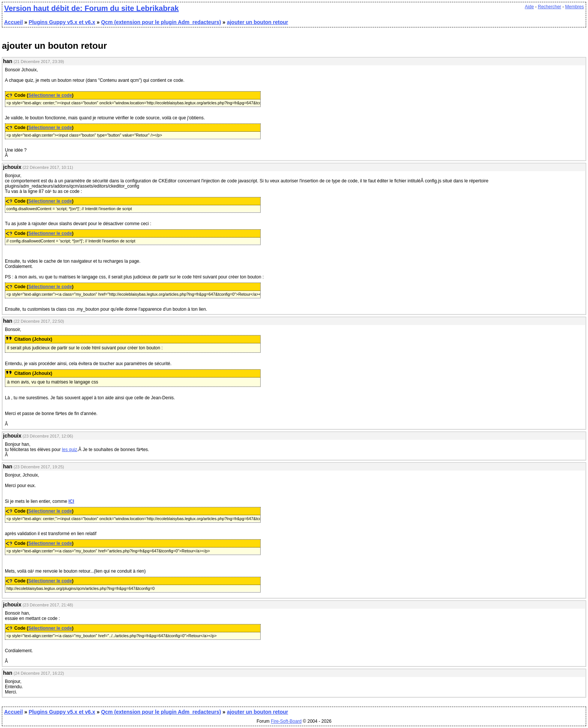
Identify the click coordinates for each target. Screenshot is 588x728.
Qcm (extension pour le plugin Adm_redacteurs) (161, 22)
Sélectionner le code (50, 95)
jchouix (12, 167)
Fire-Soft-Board (286, 721)
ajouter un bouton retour (257, 22)
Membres (574, 7)
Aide (529, 7)
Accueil (13, 22)
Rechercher (549, 7)
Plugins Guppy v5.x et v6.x (62, 22)
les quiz (70, 450)
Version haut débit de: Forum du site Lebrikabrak (91, 8)
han (8, 61)
